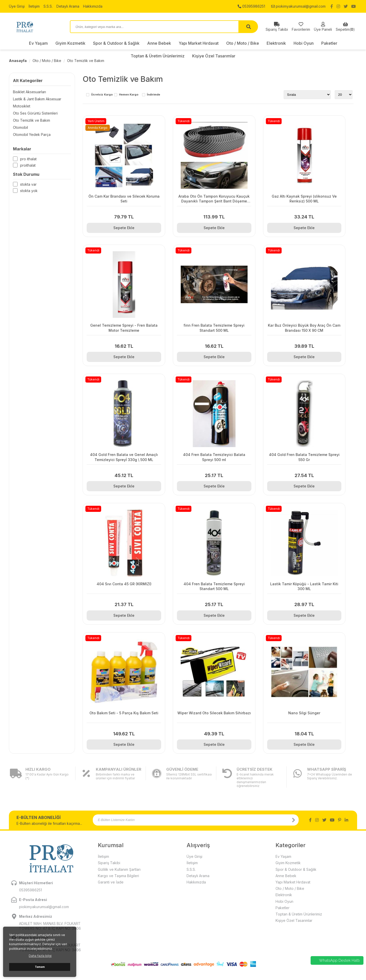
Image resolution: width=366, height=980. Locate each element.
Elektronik (276, 43)
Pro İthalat (28, 159)
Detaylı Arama (68, 6)
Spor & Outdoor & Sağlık (116, 43)
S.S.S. (48, 6)
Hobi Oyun (304, 43)
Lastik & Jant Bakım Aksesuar (37, 99)
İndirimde (154, 95)
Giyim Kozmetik (70, 43)
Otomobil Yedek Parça (32, 135)
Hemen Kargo (129, 95)
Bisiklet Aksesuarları (29, 92)
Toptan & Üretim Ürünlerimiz (299, 914)
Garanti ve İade (111, 882)
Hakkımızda (93, 6)
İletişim (34, 6)
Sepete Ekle (124, 228)
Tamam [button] (40, 967)
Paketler (329, 43)
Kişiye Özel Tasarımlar (294, 920)
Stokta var (28, 184)
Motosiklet (22, 106)
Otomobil (20, 127)
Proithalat (28, 165)
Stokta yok (29, 191)
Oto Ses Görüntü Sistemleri (35, 113)
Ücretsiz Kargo (102, 95)
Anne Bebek (159, 43)
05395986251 (251, 6)
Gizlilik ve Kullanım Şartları (119, 869)
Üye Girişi (17, 6)
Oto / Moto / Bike (243, 43)
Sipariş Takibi (109, 863)
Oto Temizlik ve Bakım (86, 61)
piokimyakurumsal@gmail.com (298, 6)
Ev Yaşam (38, 43)
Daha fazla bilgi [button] (40, 956)
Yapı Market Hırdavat (199, 43)
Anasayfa (18, 61)
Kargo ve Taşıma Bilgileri (118, 876)
